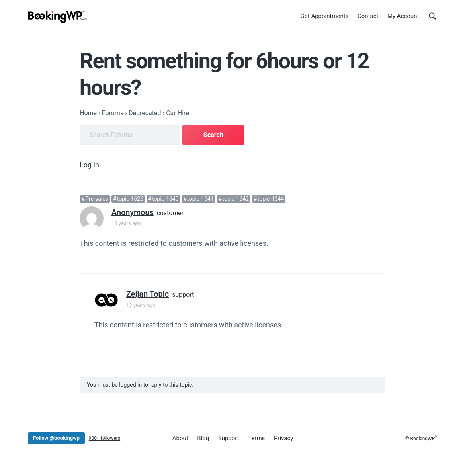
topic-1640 (165, 199)
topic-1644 (271, 199)
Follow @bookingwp (56, 438)
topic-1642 (236, 199)
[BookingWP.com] (58, 17)
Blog (203, 438)
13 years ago (126, 223)
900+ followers (105, 438)
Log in (89, 165)
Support (229, 438)
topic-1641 (200, 199)
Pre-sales (97, 199)
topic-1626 (130, 199)
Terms (256, 438)
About (180, 438)
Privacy (283, 438)
